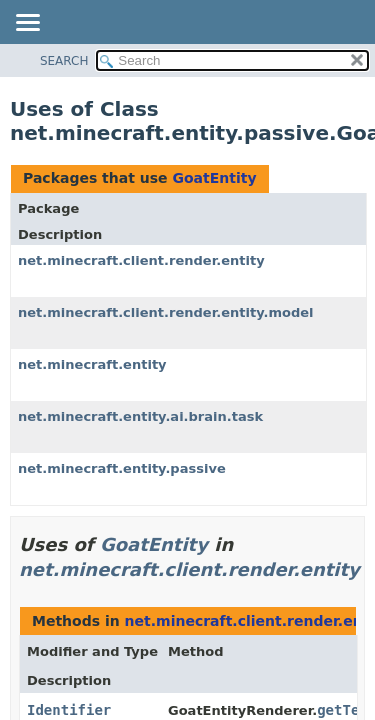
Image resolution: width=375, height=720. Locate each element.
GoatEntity (214, 178)
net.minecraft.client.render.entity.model (166, 312)
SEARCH (64, 61)
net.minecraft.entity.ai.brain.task (140, 416)
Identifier (69, 710)
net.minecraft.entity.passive (122, 468)
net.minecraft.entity (92, 364)
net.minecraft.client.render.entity (141, 260)
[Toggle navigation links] (27, 24)
